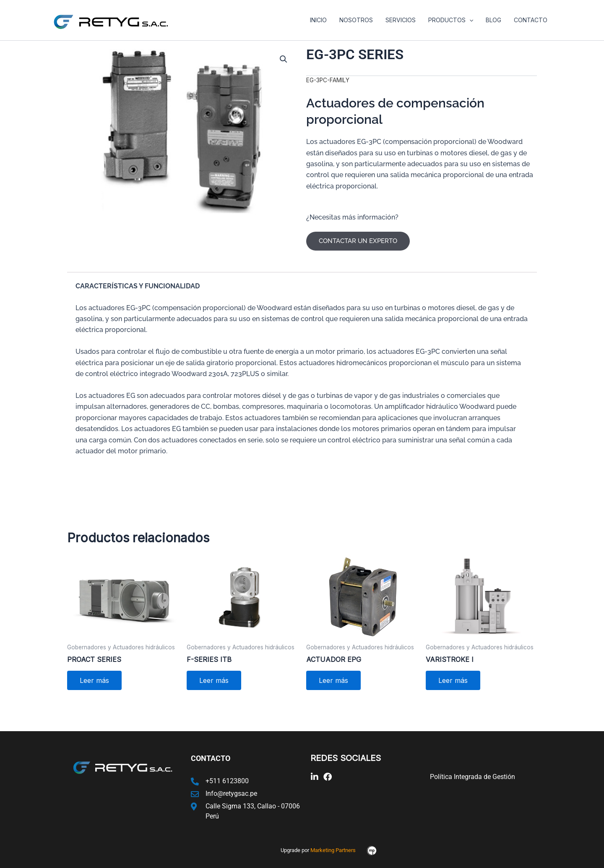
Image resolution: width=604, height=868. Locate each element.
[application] (471, 20)
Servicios (404, 20)
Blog (495, 20)
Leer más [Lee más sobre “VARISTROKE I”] (453, 680)
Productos (453, 20)
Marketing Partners (333, 850)
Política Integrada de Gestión (473, 777)
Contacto (531, 20)
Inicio (323, 20)
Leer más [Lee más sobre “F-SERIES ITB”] (214, 680)
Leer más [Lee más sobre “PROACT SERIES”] (94, 680)
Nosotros (360, 20)
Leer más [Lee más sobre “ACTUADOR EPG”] (333, 680)
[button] (284, 59)
